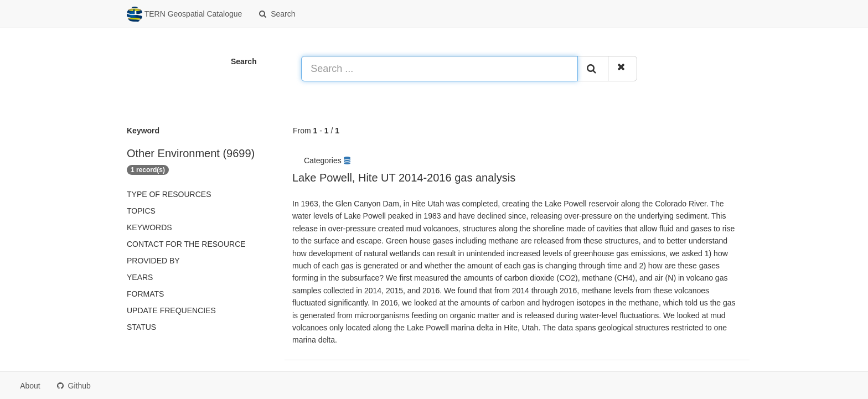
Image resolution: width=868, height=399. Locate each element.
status (141, 327)
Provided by (153, 261)
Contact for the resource (186, 244)
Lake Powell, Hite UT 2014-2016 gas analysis (404, 178)
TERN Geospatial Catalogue (184, 14)
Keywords (149, 227)
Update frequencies (171, 310)
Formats (145, 294)
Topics (141, 211)
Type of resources (169, 194)
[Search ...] (440, 69)
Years (140, 277)
